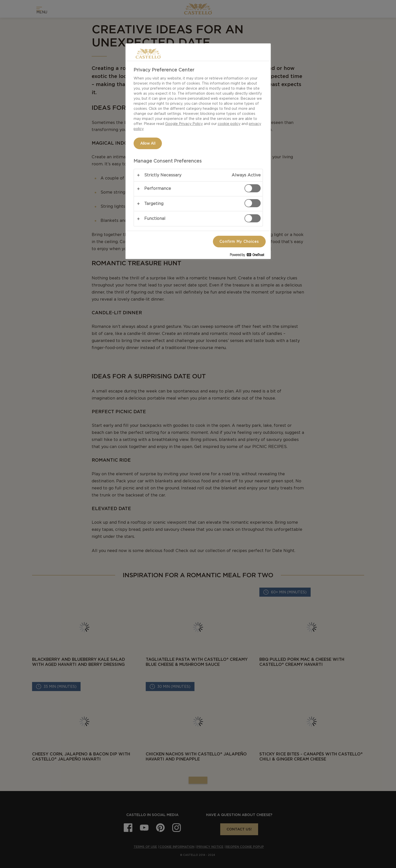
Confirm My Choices (239, 242)
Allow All (148, 143)
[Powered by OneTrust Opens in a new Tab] (249, 256)
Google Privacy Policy (184, 124)
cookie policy (229, 124)
